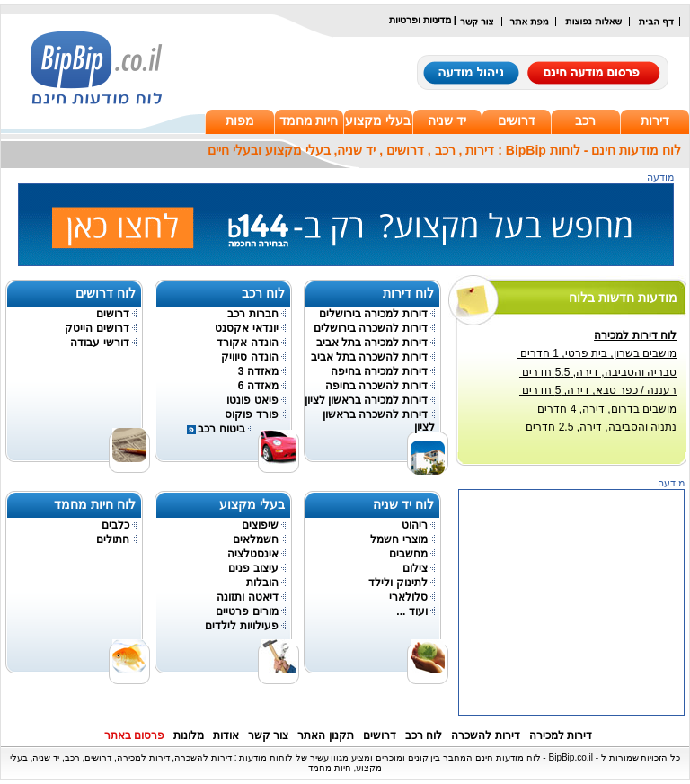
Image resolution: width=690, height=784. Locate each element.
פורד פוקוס (251, 414)
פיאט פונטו (252, 400)
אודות (226, 735)
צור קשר (268, 735)
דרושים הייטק (97, 328)
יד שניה (447, 120)
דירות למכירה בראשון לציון (366, 400)
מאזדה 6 (258, 386)
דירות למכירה (561, 735)
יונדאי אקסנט (246, 328)
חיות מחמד (309, 120)
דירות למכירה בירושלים (373, 314)
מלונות (189, 735)
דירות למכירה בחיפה (379, 371)
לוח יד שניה (403, 504)
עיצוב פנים (253, 568)
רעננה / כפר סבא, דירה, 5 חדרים (598, 390)
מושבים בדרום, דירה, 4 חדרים (606, 409)
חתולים (113, 539)
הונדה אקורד (247, 343)
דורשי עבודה (99, 343)
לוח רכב (263, 293)
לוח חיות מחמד (95, 504)
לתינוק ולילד (398, 583)
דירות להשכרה (485, 735)
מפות (240, 120)
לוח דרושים (106, 293)
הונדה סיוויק (249, 357)
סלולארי (408, 597)
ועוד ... (411, 611)
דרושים (517, 120)
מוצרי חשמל (398, 539)
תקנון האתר (325, 735)
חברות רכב (252, 314)
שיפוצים (260, 525)
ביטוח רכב (221, 429)
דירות (655, 120)
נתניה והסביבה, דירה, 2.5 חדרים (600, 427)
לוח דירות (408, 293)
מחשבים (408, 554)
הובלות (262, 583)
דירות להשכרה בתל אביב (369, 357)
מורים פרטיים (247, 611)
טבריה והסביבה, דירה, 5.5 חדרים (598, 372)
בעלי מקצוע (378, 120)
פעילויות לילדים (241, 626)
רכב (585, 120)
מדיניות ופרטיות (420, 20)
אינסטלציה (253, 554)
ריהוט (415, 525)
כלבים (115, 525)
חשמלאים (256, 539)
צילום (415, 568)
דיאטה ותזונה (247, 597)
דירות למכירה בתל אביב (372, 343)
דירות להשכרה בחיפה (376, 386)
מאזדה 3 (258, 371)
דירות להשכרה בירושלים (371, 328)
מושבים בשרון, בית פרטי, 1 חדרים (597, 353)
